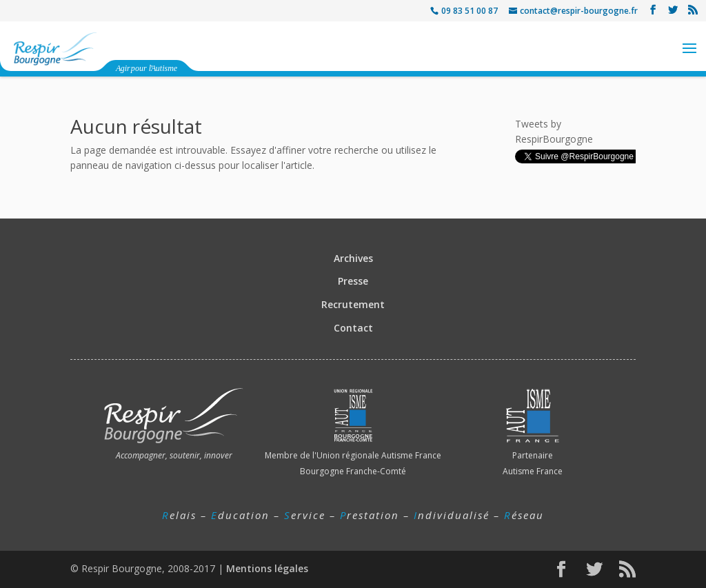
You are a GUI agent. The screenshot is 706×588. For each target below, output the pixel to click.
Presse (353, 281)
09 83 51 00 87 (470, 11)
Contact (353, 328)
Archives (353, 258)
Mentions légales (267, 568)
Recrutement (353, 304)
